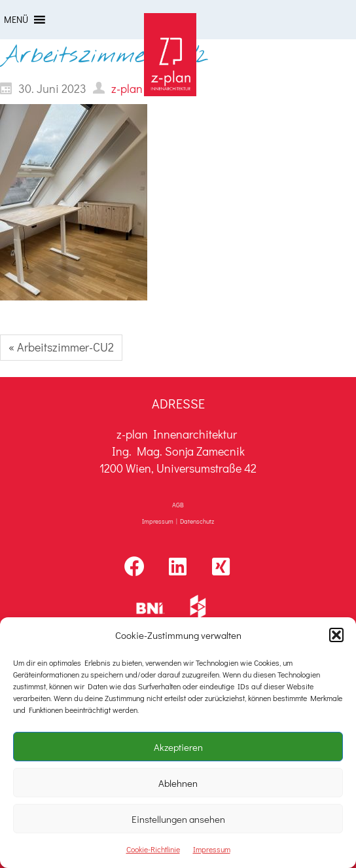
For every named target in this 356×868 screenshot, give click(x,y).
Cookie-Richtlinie (153, 849)
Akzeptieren (178, 747)
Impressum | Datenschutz (178, 521)
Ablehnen (178, 783)
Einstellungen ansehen (178, 819)
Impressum (212, 849)
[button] (336, 635)
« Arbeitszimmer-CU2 (61, 347)
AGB (178, 505)
